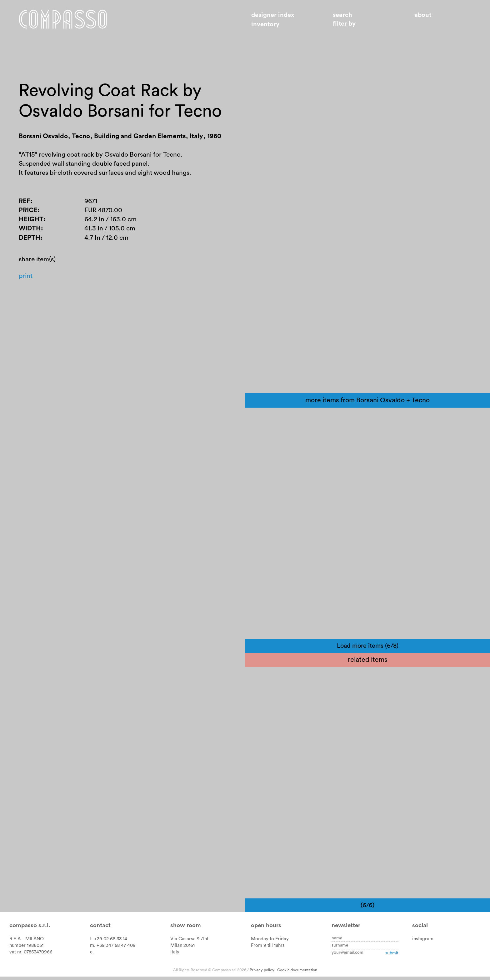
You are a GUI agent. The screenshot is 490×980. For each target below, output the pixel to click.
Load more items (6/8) (368, 650)
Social (420, 929)
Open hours (266, 929)
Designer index (273, 15)
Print (26, 279)
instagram (423, 943)
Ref (25, 203)
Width (30, 231)
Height (31, 221)
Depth (30, 240)
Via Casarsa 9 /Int (189, 943)
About (423, 15)
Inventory (265, 24)
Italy (175, 956)
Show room (186, 929)
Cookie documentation (297, 974)
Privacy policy (262, 974)
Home (65, 20)
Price (28, 212)
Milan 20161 (182, 949)
